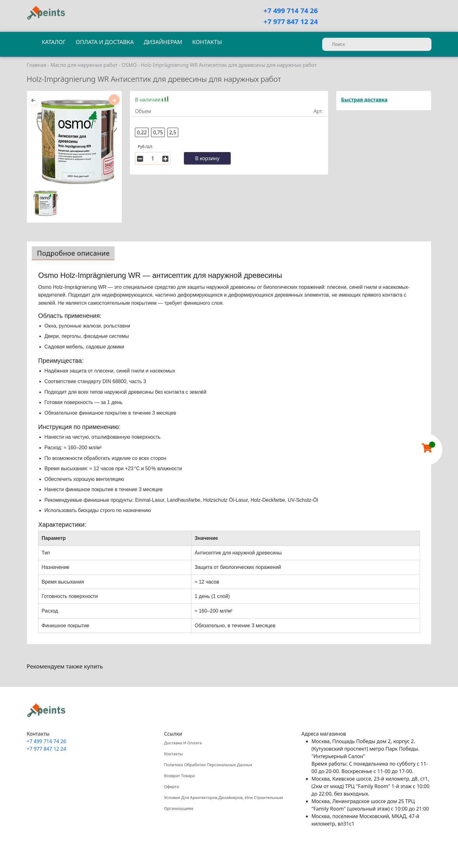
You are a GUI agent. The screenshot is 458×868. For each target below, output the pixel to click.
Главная (36, 65)
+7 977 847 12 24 (291, 21)
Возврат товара (179, 776)
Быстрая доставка (364, 100)
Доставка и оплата (183, 743)
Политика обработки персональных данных (208, 765)
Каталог (54, 42)
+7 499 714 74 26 (291, 10)
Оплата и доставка (105, 42)
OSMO (129, 65)
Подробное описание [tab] (73, 253)
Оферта (171, 787)
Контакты (207, 42)
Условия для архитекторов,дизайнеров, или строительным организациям (223, 803)
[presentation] (33, 100)
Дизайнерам (163, 42)
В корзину (207, 158)
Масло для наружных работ (84, 65)
